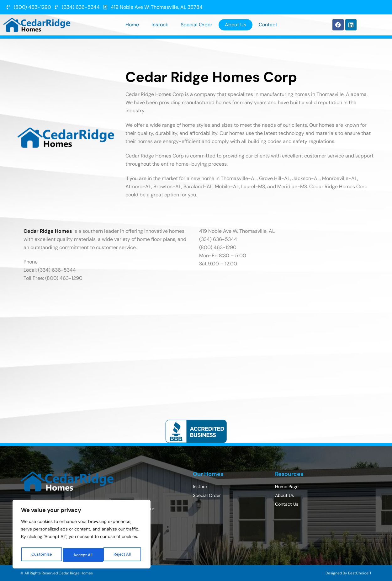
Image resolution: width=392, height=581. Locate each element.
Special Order (196, 25)
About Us (236, 25)
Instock (160, 25)
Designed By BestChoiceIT (349, 573)
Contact (268, 25)
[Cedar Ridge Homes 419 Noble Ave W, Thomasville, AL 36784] (196, 345)
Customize (41, 555)
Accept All (123, 555)
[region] (82, 536)
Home (132, 25)
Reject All (82, 555)
